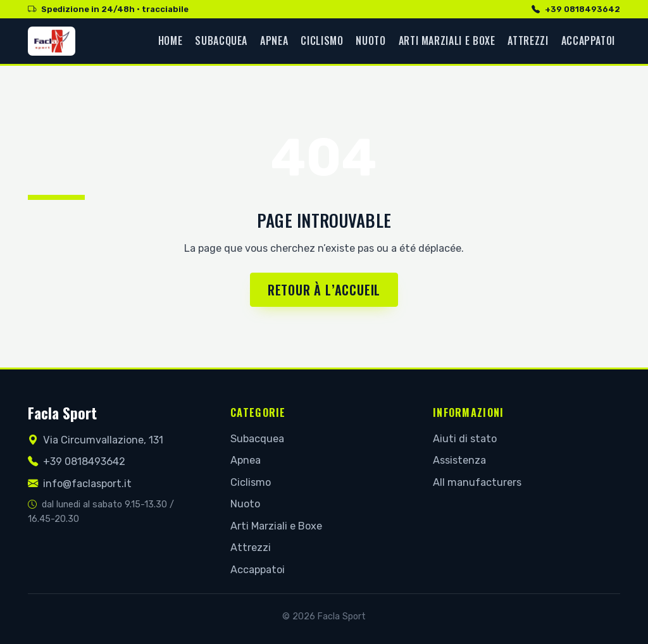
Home (171, 40)
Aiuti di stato (465, 439)
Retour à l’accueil (324, 290)
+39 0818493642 (576, 9)
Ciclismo (322, 40)
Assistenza (459, 460)
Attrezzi (528, 40)
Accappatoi (588, 40)
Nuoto (371, 40)
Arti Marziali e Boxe (447, 40)
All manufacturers (477, 482)
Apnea (274, 40)
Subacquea (221, 40)
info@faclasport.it (80, 484)
